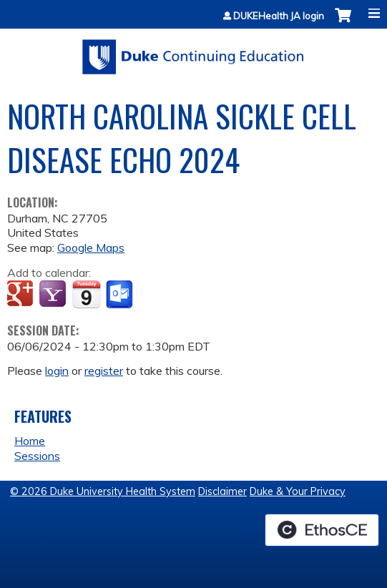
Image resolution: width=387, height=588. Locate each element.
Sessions (37, 456)
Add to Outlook (121, 295)
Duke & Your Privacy (298, 491)
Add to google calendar (22, 295)
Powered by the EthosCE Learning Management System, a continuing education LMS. (322, 530)
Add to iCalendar (86, 294)
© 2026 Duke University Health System (103, 491)
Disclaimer (222, 491)
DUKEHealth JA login (279, 16)
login (57, 371)
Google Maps (91, 248)
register (104, 371)
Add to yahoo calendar (54, 295)
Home (30, 441)
